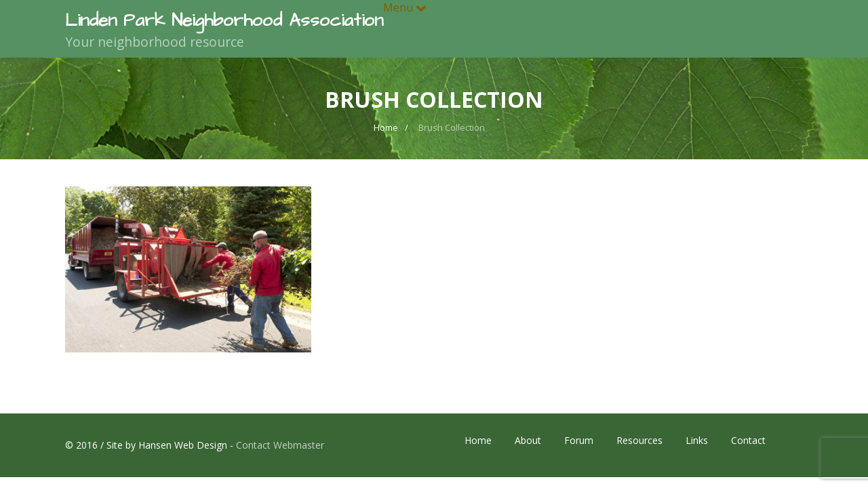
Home (478, 440)
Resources (639, 440)
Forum (579, 440)
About (528, 440)
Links (697, 440)
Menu (405, 7)
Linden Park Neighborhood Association (224, 20)
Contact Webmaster (280, 445)
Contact (748, 440)
